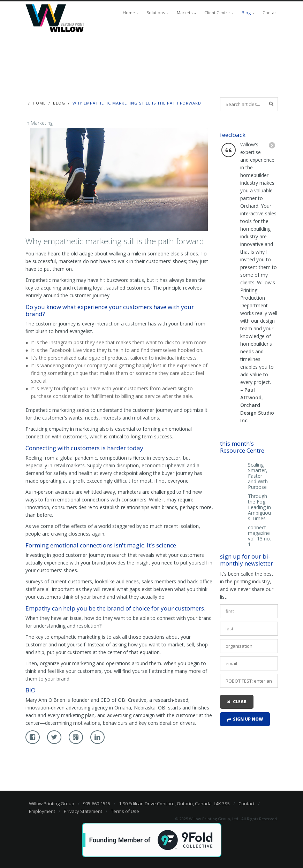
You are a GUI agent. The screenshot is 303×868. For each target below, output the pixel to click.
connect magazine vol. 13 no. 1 (259, 536)
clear (240, 702)
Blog (246, 13)
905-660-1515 (97, 804)
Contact (270, 13)
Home (129, 13)
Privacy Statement (83, 811)
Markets (185, 13)
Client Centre (217, 13)
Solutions (156, 13)
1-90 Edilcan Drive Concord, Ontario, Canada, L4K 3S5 (174, 804)
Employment (42, 811)
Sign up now (248, 719)
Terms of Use (125, 811)
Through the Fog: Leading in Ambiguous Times (259, 507)
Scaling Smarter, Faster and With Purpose (258, 476)
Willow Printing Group (52, 804)
